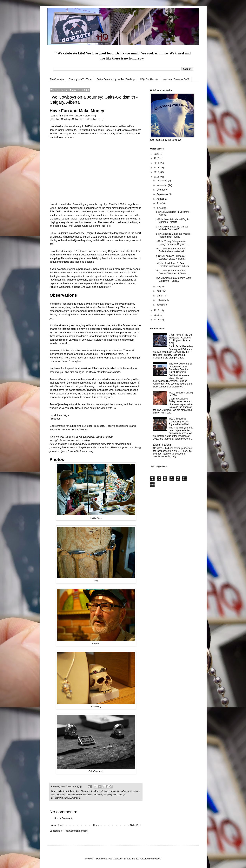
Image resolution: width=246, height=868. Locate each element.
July (159, 203)
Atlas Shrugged (59, 208)
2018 (157, 168)
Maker (79, 795)
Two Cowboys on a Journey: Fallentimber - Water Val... (171, 250)
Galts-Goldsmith (125, 791)
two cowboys (119, 795)
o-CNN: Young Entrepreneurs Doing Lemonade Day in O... (172, 243)
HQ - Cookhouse (149, 79)
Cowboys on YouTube (80, 79)
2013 (157, 315)
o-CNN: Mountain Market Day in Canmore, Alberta (172, 221)
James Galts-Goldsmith (87, 226)
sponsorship (83, 440)
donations (65, 440)
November (162, 185)
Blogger (156, 859)
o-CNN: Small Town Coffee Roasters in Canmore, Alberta (173, 265)
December (162, 181)
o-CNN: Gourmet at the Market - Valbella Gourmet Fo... (173, 228)
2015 (157, 310)
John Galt (70, 795)
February (161, 300)
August (160, 199)
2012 (157, 320)
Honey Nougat (113, 130)
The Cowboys (57, 79)
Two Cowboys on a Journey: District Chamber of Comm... (172, 272)
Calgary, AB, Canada (70, 798)
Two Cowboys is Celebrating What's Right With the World (180, 422)
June (159, 208)
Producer (98, 795)
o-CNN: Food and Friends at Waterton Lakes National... (171, 257)
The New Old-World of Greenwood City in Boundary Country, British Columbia (180, 368)
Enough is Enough (163, 445)
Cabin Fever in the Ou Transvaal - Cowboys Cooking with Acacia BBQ (180, 339)
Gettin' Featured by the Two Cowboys (116, 79)
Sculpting (108, 795)
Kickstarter (72, 211)
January (161, 305)
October (161, 190)
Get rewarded (57, 426)
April (159, 291)
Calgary (105, 791)
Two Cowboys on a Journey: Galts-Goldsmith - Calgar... (174, 279)
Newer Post (57, 825)
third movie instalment (118, 208)
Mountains (88, 795)
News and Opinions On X (176, 79)
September (163, 194)
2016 (157, 177)
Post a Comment (63, 818)
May (159, 287)
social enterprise (85, 437)
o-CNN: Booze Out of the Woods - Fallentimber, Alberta (173, 235)
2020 (157, 158)
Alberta (62, 791)
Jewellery (60, 795)
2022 (157, 154)
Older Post (136, 825)
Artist (72, 791)
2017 (157, 172)
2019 (157, 163)
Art (67, 791)
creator (113, 791)
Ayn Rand (96, 791)
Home (96, 825)
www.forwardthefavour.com (77, 451)
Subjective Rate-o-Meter (86, 119)
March (160, 296)
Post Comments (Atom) (76, 831)
